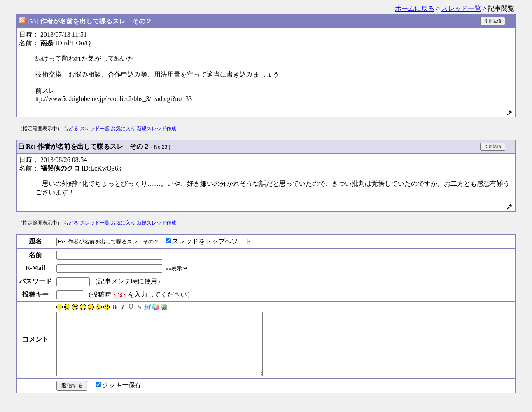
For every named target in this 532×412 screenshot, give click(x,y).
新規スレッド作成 (156, 129)
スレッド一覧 (461, 8)
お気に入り (123, 129)
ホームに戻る (415, 8)
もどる (71, 129)
